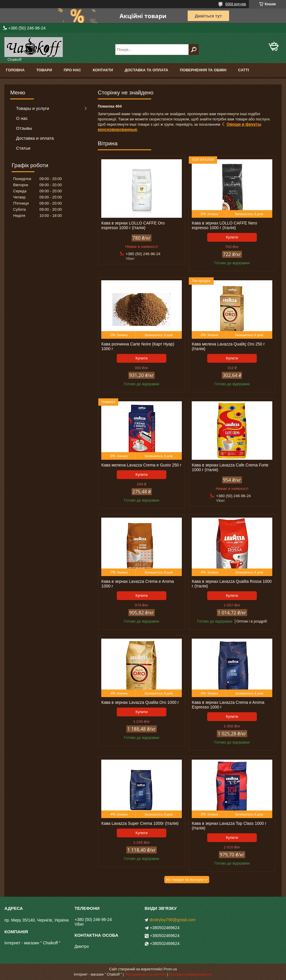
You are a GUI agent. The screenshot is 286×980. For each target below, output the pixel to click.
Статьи (23, 148)
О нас (22, 118)
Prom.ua (170, 969)
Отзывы (24, 128)
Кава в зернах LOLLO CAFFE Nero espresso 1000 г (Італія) (224, 225)
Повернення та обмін (203, 70)
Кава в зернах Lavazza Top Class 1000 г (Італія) (229, 826)
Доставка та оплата (146, 70)
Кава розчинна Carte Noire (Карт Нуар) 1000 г (138, 346)
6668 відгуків (236, 4)
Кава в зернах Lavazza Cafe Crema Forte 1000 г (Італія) (230, 467)
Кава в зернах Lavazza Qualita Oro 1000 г (140, 702)
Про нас (72, 70)
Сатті (244, 70)
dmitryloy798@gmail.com (173, 920)
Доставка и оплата (35, 138)
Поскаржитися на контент (145, 974)
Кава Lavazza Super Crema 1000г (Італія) (140, 823)
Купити (232, 237)
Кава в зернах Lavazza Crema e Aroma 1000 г (138, 584)
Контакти (103, 70)
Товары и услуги (33, 108)
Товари (44, 70)
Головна (15, 70)
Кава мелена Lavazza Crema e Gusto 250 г (141, 465)
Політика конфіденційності (191, 974)
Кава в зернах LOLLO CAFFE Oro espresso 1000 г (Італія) (133, 225)
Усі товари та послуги (185, 880)
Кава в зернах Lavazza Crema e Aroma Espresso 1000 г (228, 705)
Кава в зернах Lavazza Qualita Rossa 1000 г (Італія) (232, 584)
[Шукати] (194, 50)
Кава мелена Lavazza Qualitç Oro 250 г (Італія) (228, 346)
